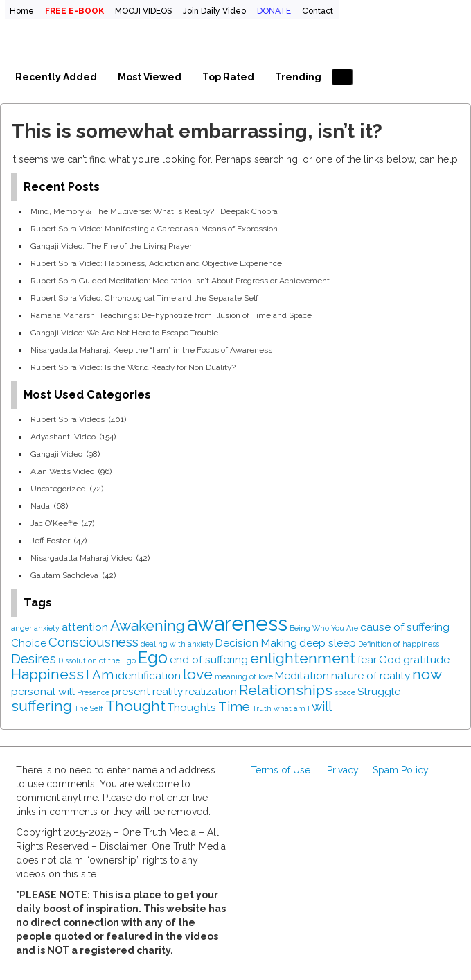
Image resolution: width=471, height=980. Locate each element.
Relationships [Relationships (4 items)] (286, 690)
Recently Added (56, 77)
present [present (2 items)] (131, 691)
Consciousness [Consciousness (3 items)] (94, 642)
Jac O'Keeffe (54, 523)
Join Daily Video (214, 11)
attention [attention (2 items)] (85, 627)
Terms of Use (281, 770)
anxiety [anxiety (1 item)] (47, 628)
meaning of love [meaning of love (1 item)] (244, 676)
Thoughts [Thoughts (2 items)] (192, 707)
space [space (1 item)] (345, 692)
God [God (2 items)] (390, 659)
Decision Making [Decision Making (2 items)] (256, 643)
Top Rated (228, 77)
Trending (298, 77)
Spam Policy (401, 770)
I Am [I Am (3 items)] (100, 674)
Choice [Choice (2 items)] (29, 643)
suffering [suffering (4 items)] (42, 706)
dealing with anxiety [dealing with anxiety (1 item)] (177, 644)
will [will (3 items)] (322, 706)
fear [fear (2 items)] (367, 659)
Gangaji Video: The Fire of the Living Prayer (111, 246)
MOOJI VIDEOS (143, 11)
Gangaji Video (56, 454)
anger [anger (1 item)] (21, 628)
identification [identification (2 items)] (148, 675)
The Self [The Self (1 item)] (89, 708)
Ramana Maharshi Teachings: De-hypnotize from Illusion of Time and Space (171, 315)
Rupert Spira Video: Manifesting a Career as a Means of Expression (154, 229)
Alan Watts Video (62, 471)
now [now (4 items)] (427, 674)
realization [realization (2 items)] (211, 691)
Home (22, 11)
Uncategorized (58, 489)
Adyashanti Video (63, 437)
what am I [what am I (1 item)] (292, 708)
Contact (318, 11)
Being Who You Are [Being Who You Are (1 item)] (324, 628)
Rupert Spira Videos (68, 419)
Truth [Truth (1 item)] (262, 708)
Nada (40, 506)
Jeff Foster (50, 541)
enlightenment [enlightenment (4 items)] (303, 658)
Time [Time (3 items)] (234, 706)
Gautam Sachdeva (64, 575)
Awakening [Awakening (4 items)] (148, 625)
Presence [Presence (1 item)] (93, 692)
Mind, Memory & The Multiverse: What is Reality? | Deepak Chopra (154, 211)
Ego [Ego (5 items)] (153, 657)
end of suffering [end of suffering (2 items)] (209, 659)
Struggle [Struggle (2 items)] (379, 691)
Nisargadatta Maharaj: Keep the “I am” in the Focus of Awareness (151, 350)
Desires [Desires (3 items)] (34, 658)
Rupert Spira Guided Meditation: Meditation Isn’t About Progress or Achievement (180, 281)
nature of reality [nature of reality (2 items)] (371, 675)
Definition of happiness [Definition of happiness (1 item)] (399, 644)
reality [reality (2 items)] (168, 691)
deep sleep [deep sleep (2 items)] (328, 643)
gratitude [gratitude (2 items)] (426, 659)
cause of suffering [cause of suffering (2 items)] (405, 627)
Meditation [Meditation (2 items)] (302, 675)
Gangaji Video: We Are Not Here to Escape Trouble (124, 333)
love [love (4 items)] (198, 674)
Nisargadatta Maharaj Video (81, 558)
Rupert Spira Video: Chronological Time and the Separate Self (144, 298)
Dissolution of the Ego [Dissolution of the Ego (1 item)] (97, 660)
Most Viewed (150, 77)
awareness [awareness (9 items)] (237, 623)
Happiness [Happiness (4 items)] (47, 674)
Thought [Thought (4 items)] (135, 706)
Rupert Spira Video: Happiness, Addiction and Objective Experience (156, 263)
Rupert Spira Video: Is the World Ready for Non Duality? (133, 367)
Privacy (343, 770)
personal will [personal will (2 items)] (43, 691)
